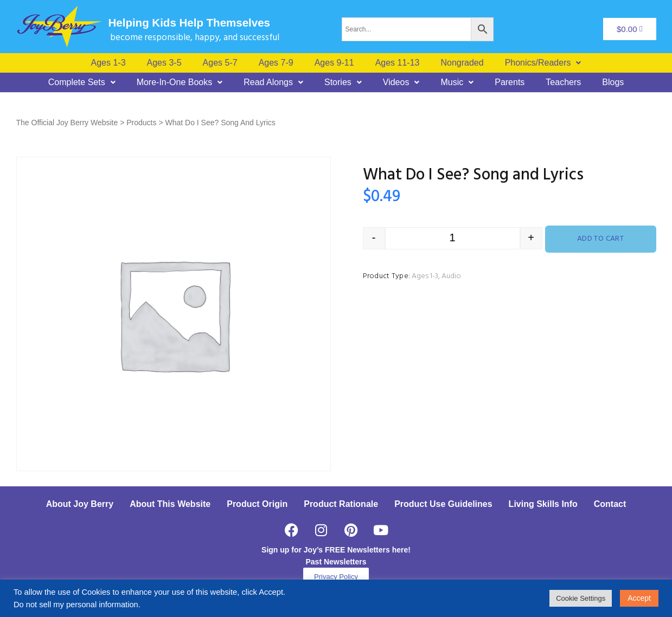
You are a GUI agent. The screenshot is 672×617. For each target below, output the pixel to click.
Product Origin (257, 504)
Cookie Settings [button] (581, 598)
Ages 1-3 (108, 63)
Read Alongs (273, 82)
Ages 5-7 (220, 63)
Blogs (613, 82)
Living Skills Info (543, 504)
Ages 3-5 (164, 63)
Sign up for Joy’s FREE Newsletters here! (336, 550)
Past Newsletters (336, 562)
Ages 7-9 (276, 63)
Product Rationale (341, 504)
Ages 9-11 (334, 63)
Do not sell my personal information (76, 605)
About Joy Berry (80, 504)
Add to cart (601, 239)
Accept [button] (639, 598)
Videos (401, 82)
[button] (543, 63)
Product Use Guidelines (443, 504)
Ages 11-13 (398, 63)
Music (457, 82)
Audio (451, 276)
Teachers (563, 82)
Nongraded (462, 63)
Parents (510, 82)
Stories (343, 82)
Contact (610, 504)
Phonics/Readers (543, 63)
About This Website (170, 504)
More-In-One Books (180, 82)
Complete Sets (82, 82)
